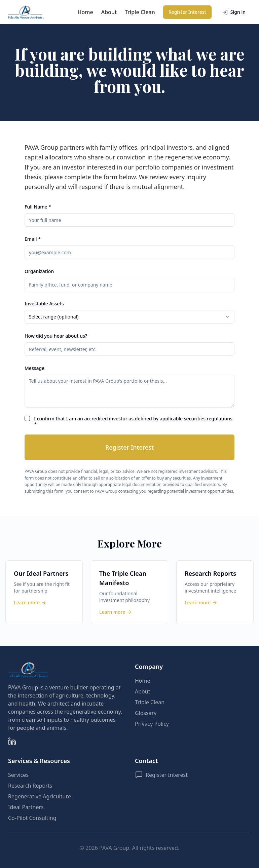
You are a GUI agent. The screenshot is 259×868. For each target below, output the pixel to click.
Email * (33, 239)
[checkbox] (27, 418)
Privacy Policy (152, 724)
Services (18, 775)
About (109, 12)
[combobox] (129, 317)
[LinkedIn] (12, 741)
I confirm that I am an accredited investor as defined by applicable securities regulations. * (134, 421)
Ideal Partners (26, 807)
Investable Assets (44, 304)
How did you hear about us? (56, 336)
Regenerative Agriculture (40, 796)
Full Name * (38, 207)
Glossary (146, 713)
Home (85, 12)
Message (34, 368)
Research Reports (30, 786)
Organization (39, 271)
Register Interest (187, 12)
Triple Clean (140, 12)
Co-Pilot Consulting (32, 818)
